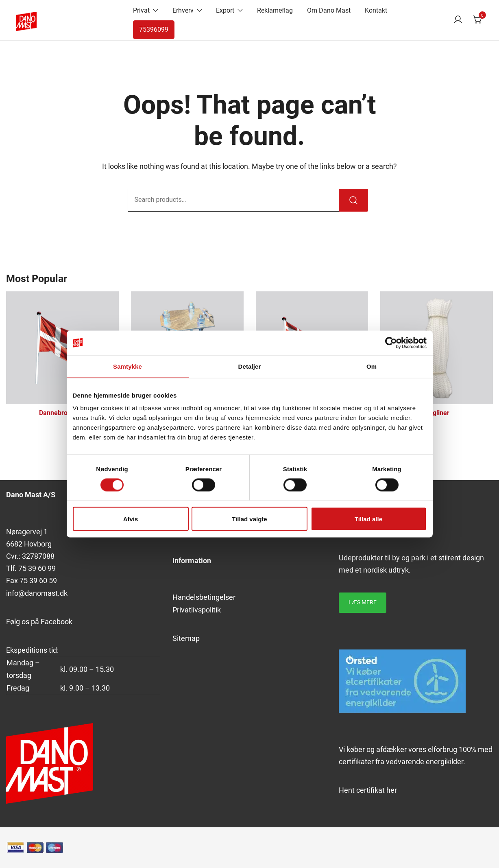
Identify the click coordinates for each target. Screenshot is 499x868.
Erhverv (183, 10)
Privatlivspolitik (197, 610)
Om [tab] (372, 366)
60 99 (46, 568)
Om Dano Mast (329, 10)
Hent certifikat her (368, 790)
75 (23, 568)
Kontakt (376, 10)
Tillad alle (368, 519)
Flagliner (437, 413)
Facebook (57, 622)
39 (32, 568)
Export (225, 10)
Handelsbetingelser (204, 597)
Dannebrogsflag (62, 413)
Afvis (131, 519)
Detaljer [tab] (250, 366)
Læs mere (363, 602)
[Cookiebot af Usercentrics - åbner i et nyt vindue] (391, 343)
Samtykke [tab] (127, 366)
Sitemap (186, 638)
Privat (141, 10)
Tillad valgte (249, 519)
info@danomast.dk (37, 593)
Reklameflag (275, 10)
